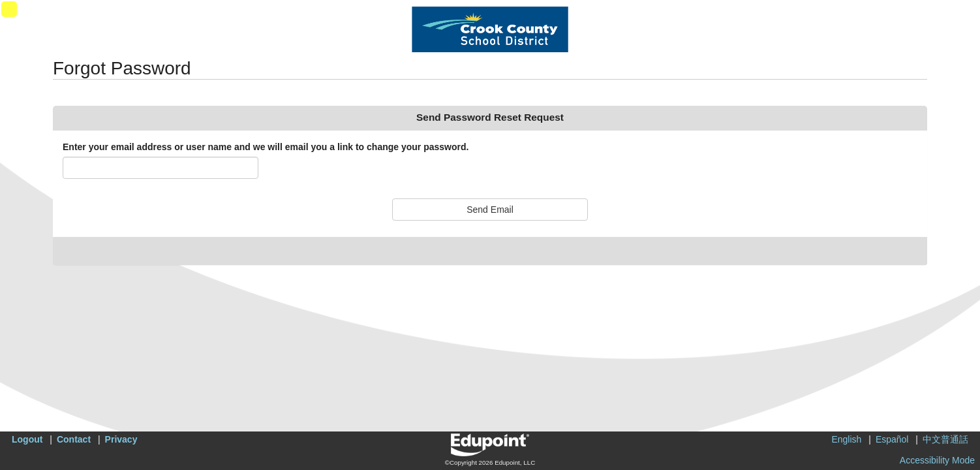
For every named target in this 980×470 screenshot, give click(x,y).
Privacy (121, 439)
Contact (74, 439)
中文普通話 (945, 439)
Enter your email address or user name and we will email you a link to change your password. (266, 147)
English (846, 439)
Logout (27, 439)
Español (892, 439)
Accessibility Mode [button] (937, 460)
